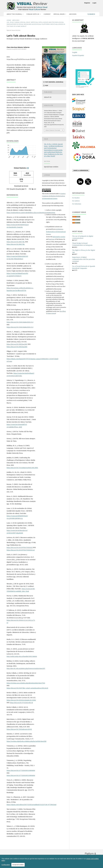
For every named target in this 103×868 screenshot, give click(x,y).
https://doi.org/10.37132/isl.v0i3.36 (21, 703)
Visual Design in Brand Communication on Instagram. (82, 244)
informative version (59, 237)
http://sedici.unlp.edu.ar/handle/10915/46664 (22, 656)
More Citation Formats (53, 130)
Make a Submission (81, 170)
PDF (46, 85)
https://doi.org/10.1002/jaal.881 (17, 344)
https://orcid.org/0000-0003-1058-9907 (16, 49)
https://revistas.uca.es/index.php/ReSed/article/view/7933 (26, 683)
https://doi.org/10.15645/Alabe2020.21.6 (20, 322)
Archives (73, 14)
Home (9, 20)
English (75, 52)
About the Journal (14, 14)
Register (87, 3)
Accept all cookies (18, 865)
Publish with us (33, 14)
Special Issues (59, 14)
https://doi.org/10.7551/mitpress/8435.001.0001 (22, 468)
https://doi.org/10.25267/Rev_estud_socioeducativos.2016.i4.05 (27, 688)
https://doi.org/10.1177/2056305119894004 (21, 770)
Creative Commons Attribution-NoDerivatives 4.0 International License (54, 196)
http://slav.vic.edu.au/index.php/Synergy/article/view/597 (26, 668)
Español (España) (78, 55)
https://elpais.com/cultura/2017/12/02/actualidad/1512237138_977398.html (31, 805)
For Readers (76, 198)
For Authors (76, 201)
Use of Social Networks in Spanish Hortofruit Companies (84, 267)
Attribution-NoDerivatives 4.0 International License (56, 232)
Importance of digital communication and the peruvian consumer (84, 259)
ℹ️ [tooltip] (28, 168)
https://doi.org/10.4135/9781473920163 (20, 548)
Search (91, 14)
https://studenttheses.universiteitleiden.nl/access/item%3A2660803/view (31, 213)
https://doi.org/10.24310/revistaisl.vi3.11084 (21, 700)
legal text (52, 239)
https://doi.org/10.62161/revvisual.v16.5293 (21, 59)
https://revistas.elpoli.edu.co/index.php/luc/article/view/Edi (26, 741)
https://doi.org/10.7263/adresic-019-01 (19, 729)
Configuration (6, 865)
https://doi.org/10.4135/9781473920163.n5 (21, 550)
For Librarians (77, 204)
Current (47, 14)
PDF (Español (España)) (54, 82)
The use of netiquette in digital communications (83, 237)
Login (94, 3)
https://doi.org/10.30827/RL (16, 242)
